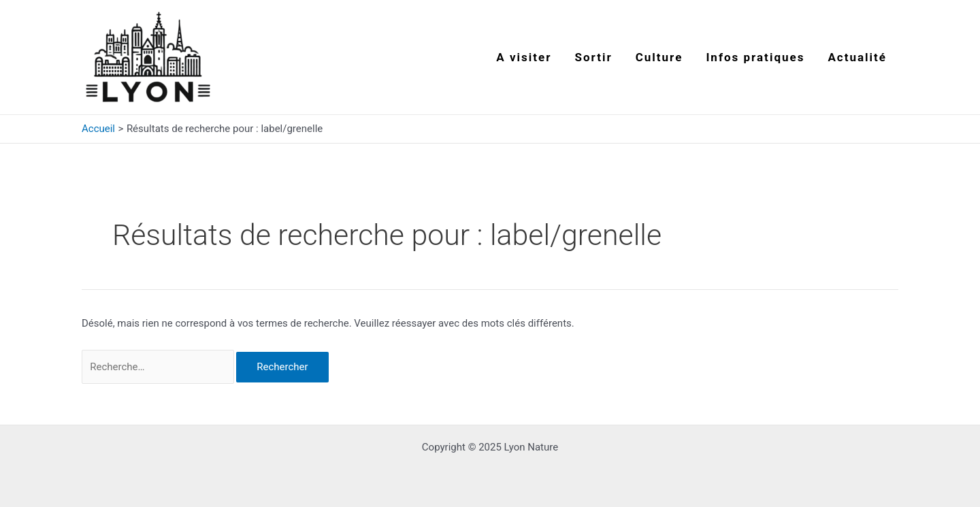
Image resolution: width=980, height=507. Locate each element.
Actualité (857, 57)
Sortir (594, 57)
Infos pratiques (755, 57)
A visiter (524, 57)
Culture (659, 57)
